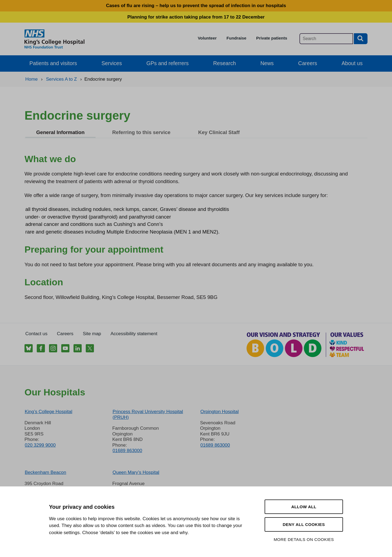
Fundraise (236, 38)
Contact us (36, 334)
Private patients (272, 38)
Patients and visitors (53, 63)
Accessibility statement (134, 334)
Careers (307, 63)
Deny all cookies (304, 524)
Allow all (304, 507)
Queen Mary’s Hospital (136, 472)
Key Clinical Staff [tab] (219, 132)
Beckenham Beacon (45, 472)
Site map (92, 334)
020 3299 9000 (40, 445)
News (267, 63)
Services (112, 63)
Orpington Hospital (220, 412)
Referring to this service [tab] (141, 132)
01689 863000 (127, 451)
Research (225, 63)
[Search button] (361, 39)
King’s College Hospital (49, 412)
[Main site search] (326, 39)
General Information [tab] (60, 132)
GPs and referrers (168, 63)
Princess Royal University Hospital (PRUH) (148, 414)
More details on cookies (304, 539)
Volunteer (207, 38)
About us (352, 63)
